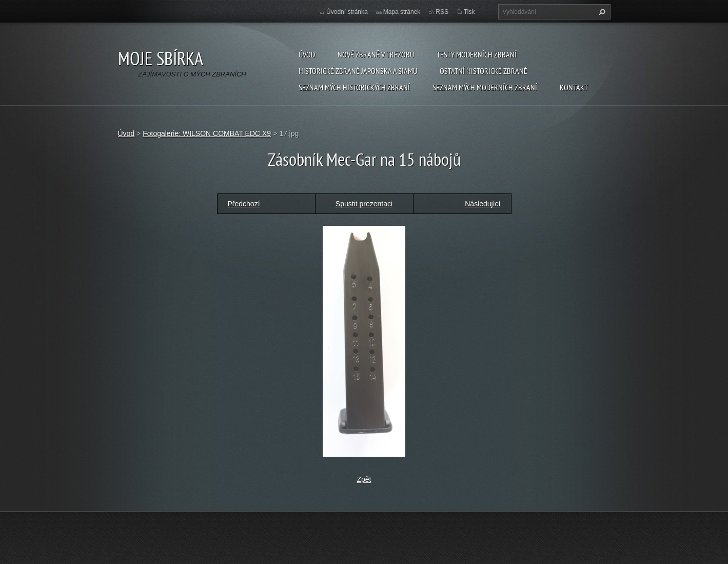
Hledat (601, 12)
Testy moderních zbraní (477, 54)
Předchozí (244, 204)
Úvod (307, 54)
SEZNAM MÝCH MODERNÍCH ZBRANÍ (485, 87)
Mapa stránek (402, 12)
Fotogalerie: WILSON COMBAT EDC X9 (207, 133)
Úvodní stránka (347, 12)
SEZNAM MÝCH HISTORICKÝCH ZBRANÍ (354, 87)
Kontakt (574, 87)
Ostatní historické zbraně (484, 71)
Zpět (364, 479)
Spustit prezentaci (364, 204)
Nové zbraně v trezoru (376, 54)
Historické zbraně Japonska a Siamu (358, 71)
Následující (483, 204)
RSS (442, 12)
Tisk (469, 12)
